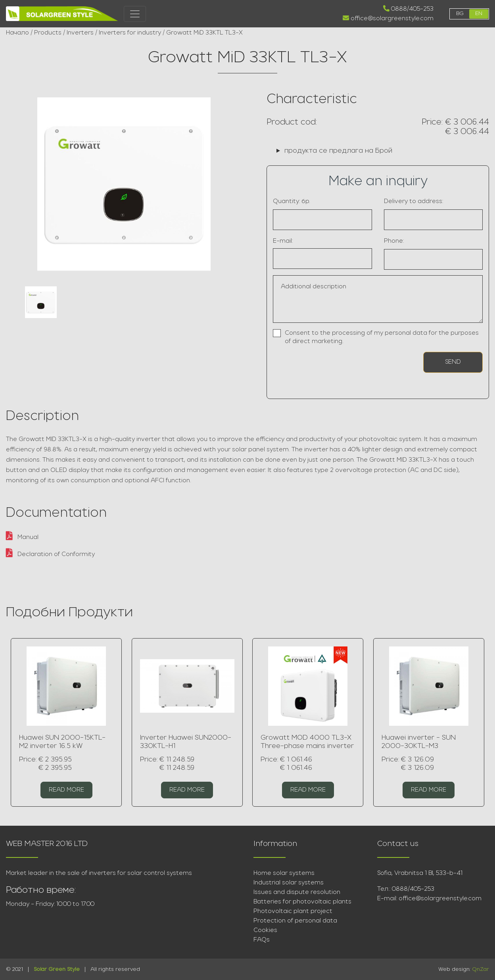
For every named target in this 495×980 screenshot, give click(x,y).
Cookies (265, 930)
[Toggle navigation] (135, 14)
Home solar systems (284, 873)
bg (460, 14)
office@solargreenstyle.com (388, 18)
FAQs (262, 940)
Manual (22, 537)
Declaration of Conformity (50, 554)
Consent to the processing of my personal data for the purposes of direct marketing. (382, 337)
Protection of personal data (295, 921)
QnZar (481, 969)
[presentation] (319, 365)
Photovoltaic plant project (293, 911)
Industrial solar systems (289, 883)
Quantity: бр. (292, 201)
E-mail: (283, 241)
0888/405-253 (408, 9)
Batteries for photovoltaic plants (302, 902)
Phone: (394, 241)
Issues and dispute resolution (297, 892)
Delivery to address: (413, 201)
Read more (66, 790)
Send (453, 362)
